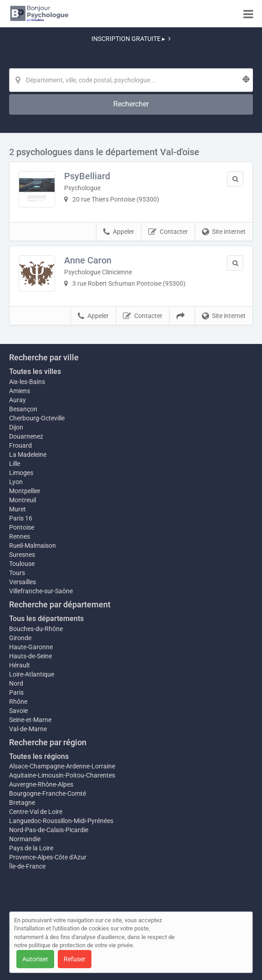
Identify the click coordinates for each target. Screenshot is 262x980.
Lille (15, 464)
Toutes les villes (35, 371)
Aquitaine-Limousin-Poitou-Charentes (62, 775)
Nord (16, 683)
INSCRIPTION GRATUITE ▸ (131, 39)
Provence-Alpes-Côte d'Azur (48, 857)
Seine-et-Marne (30, 720)
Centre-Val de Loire (36, 812)
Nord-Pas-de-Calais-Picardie (49, 830)
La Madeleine (28, 455)
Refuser (75, 959)
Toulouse (22, 564)
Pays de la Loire (31, 848)
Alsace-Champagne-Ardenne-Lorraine (62, 766)
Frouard (20, 445)
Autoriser (35, 959)
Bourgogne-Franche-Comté (48, 793)
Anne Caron (88, 260)
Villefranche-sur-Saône (41, 591)
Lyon (16, 482)
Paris (16, 692)
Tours (17, 573)
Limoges (21, 473)
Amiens (20, 391)
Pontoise (22, 527)
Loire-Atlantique (32, 674)
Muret (18, 509)
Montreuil (23, 500)
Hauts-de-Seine (30, 656)
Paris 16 (21, 518)
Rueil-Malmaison (33, 546)
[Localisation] (131, 80)
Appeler (119, 232)
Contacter (168, 232)
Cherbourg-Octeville (37, 418)
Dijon (16, 427)
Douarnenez (26, 436)
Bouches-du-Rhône (36, 629)
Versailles (23, 582)
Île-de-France (27, 866)
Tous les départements (46, 619)
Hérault (20, 665)
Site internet (224, 232)
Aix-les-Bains (27, 382)
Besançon (23, 409)
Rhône (18, 702)
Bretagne (22, 803)
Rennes (20, 536)
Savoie (18, 711)
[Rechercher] (131, 104)
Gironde (20, 638)
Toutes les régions (39, 756)
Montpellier (25, 491)
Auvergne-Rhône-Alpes (41, 784)
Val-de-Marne (28, 729)
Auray (18, 400)
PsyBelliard (87, 176)
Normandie (25, 839)
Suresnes (22, 555)
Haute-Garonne (31, 647)
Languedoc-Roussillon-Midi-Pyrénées (61, 821)
